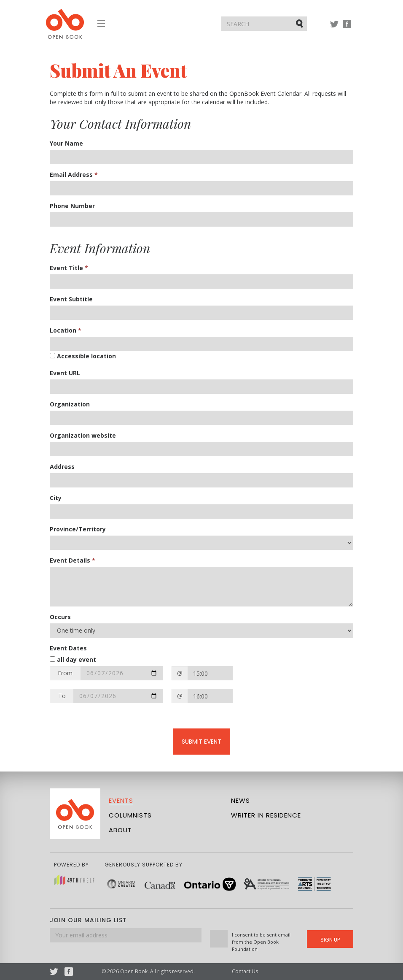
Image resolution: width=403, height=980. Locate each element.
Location (66, 330)
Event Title (69, 268)
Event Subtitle (71, 299)
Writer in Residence (266, 815)
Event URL (65, 373)
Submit (300, 23)
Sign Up (330, 940)
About (120, 830)
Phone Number (72, 206)
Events (121, 800)
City (56, 498)
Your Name (66, 143)
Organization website (83, 435)
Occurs (60, 617)
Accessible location (83, 356)
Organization (70, 404)
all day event (73, 659)
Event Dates (68, 648)
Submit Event (201, 742)
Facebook (347, 28)
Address (62, 467)
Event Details (73, 560)
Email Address (74, 175)
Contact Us (245, 971)
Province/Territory (78, 529)
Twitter (334, 28)
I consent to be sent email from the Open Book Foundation (261, 942)
